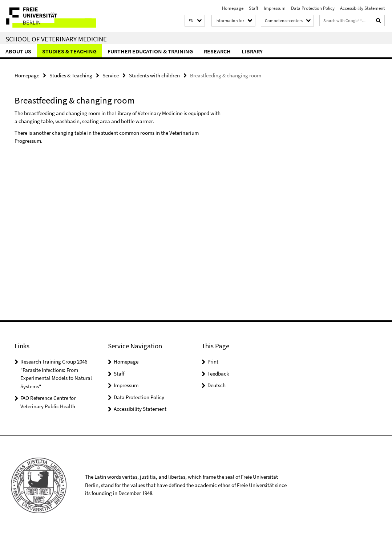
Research (217, 51)
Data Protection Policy (313, 8)
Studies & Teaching (69, 51)
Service (111, 75)
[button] (195, 21)
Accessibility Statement (362, 8)
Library (252, 51)
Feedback (218, 374)
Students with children (154, 75)
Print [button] (213, 362)
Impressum (275, 8)
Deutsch (217, 385)
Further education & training (150, 51)
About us (18, 51)
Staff (254, 8)
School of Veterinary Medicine (56, 39)
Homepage (233, 8)
